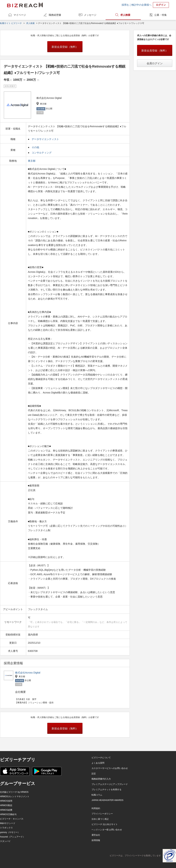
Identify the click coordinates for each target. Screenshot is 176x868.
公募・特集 (161, 15)
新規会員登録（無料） (65, 47)
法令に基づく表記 (100, 819)
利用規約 (96, 808)
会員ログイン (155, 63)
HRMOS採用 (6, 801)
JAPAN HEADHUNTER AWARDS (107, 800)
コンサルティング (42, 153)
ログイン (161, 5)
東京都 (32, 161)
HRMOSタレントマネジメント (15, 796)
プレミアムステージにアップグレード (110, 784)
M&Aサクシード (8, 823)
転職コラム (97, 795)
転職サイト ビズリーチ (11, 23)
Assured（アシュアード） (12, 837)
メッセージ (90, 15)
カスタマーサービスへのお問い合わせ (110, 768)
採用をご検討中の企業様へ (137, 5)
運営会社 (96, 835)
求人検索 (125, 15)
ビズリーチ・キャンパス (12, 819)
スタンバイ (5, 841)
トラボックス (6, 828)
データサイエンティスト (45, 139)
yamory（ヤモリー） (10, 832)
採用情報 (96, 840)
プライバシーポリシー (102, 814)
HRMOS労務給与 (8, 814)
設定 (94, 774)
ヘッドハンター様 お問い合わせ (107, 830)
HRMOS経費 (6, 810)
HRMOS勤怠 (6, 805)
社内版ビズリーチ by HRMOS (14, 792)
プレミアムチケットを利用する (106, 790)
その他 (35, 147)
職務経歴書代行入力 (101, 779)
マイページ (20, 15)
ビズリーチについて (101, 758)
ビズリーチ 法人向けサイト (105, 824)
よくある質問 (98, 763)
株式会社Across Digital (28, 673)
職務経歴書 (55, 15)
